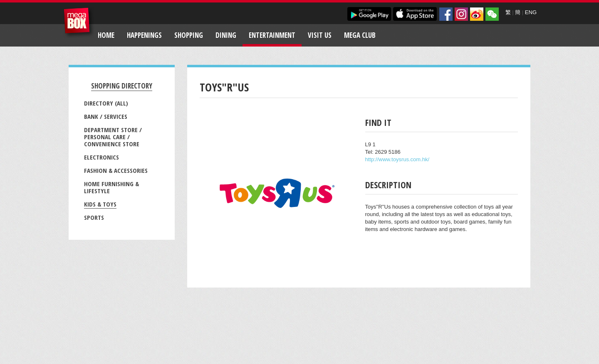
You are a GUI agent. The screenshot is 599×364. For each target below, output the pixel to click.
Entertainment (272, 35)
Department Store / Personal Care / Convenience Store (113, 137)
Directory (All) (106, 103)
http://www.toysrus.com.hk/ (397, 159)
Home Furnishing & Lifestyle (111, 187)
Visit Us (320, 35)
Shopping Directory (122, 86)
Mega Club (360, 35)
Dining (226, 35)
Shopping (189, 35)
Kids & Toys (100, 204)
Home (106, 35)
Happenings (144, 35)
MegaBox (79, 23)
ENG (531, 12)
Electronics (101, 157)
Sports (94, 217)
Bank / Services (106, 116)
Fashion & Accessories (116, 170)
